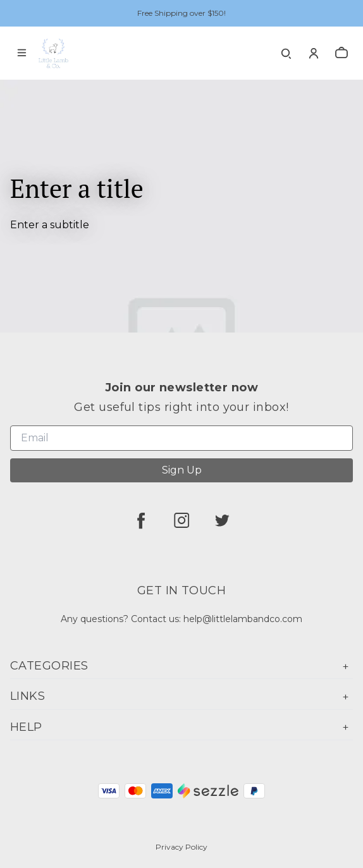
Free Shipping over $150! (181, 13)
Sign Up (182, 470)
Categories (181, 666)
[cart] (341, 53)
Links (181, 696)
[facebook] (141, 520)
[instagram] (181, 520)
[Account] (314, 53)
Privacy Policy (181, 847)
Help (181, 727)
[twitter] (222, 520)
